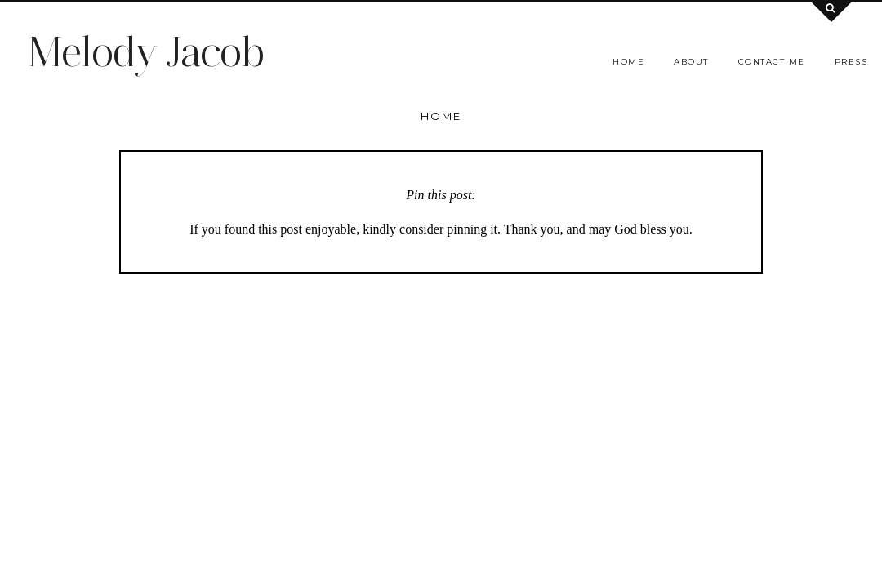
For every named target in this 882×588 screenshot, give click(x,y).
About (691, 62)
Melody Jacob (146, 52)
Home (628, 62)
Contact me (772, 62)
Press (851, 62)
